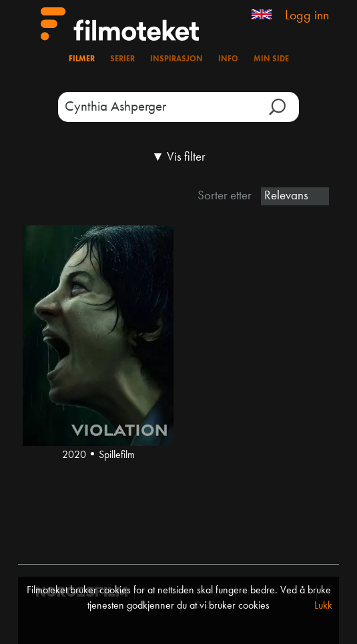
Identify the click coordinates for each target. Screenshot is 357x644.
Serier (122, 59)
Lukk (323, 606)
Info (228, 59)
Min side (271, 59)
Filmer (82, 59)
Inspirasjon (176, 59)
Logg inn (307, 16)
